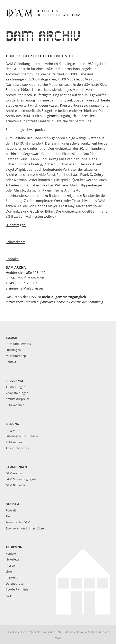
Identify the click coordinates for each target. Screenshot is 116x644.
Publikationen (15, 405)
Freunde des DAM (18, 522)
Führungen (13, 350)
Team (10, 516)
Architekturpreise (18, 399)
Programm (14, 381)
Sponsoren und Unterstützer (25, 528)
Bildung (12, 424)
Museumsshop (16, 356)
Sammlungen (16, 467)
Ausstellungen (16, 387)
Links (9, 571)
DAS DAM (12, 504)
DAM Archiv (14, 473)
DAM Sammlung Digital (22, 479)
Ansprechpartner (17, 448)
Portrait (11, 510)
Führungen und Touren (22, 436)
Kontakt (11, 362)
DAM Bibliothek (16, 485)
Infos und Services (18, 344)
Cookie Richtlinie (17, 589)
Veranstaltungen (17, 393)
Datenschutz (14, 583)
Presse (10, 565)
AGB (9, 596)
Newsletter (13, 559)
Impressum (14, 577)
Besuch (11, 338)
